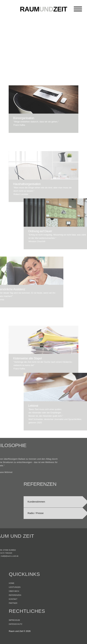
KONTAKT (13, 612)
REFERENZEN (15, 608)
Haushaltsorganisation (27, 203)
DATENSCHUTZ (16, 631)
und (44, 9)
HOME (12, 596)
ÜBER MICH (14, 604)
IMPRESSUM (14, 627)
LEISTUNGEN (15, 600)
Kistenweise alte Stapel (27, 378)
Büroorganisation (22, 118)
